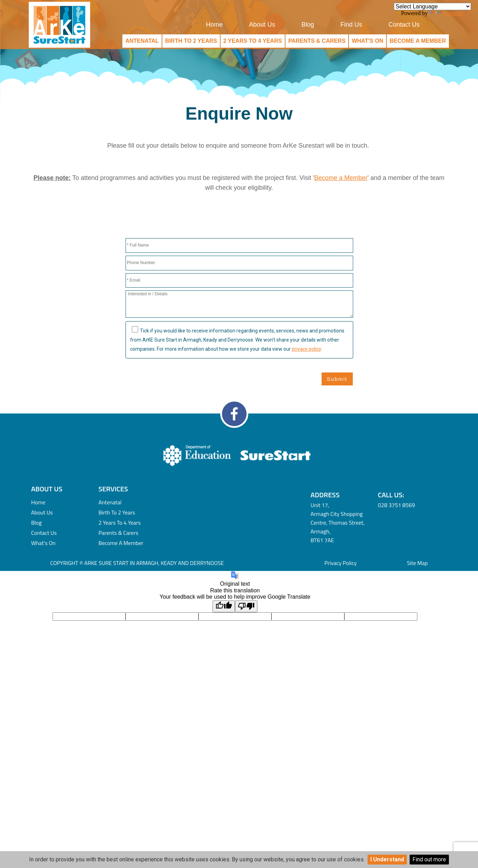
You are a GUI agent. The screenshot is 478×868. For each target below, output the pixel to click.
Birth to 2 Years (191, 41)
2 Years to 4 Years (253, 41)
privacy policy (306, 349)
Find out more (429, 859)
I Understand (387, 859)
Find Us (351, 25)
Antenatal (142, 41)
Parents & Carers (317, 41)
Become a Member (418, 41)
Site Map (417, 563)
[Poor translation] (246, 606)
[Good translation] (224, 606)
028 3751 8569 (397, 505)
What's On (368, 41)
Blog (308, 25)
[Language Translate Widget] (432, 6)
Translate (447, 13)
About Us (262, 25)
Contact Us (404, 25)
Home (214, 25)
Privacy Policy (341, 563)
